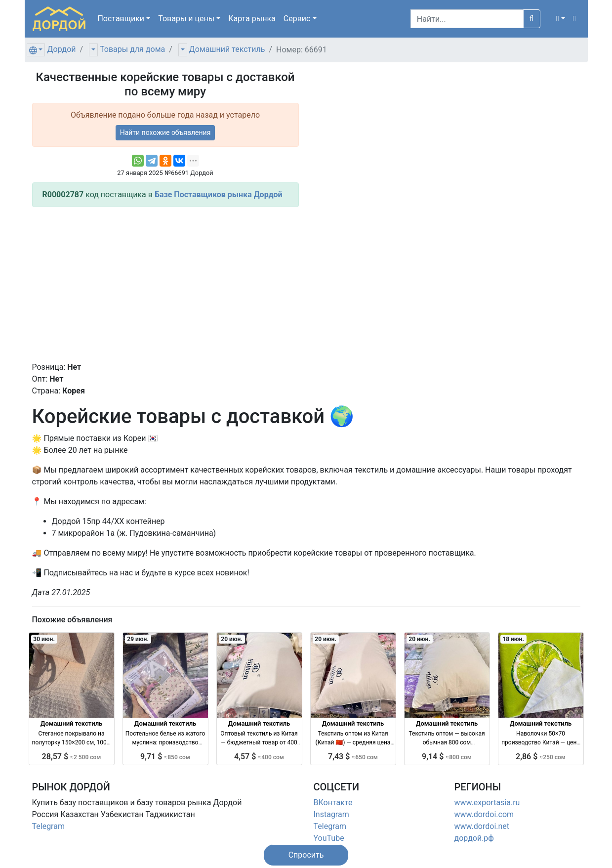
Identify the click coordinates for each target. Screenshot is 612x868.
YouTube (329, 838)
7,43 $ (353, 757)
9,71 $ (165, 757)
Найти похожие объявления (165, 132)
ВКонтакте (333, 803)
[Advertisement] (165, 284)
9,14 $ (447, 757)
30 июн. (44, 639)
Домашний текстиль (227, 49)
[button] (561, 19)
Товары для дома (132, 49)
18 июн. (513, 639)
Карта (252, 19)
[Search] (467, 19)
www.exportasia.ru (487, 803)
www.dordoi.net (482, 826)
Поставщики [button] (121, 19)
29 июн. (138, 639)
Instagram (331, 814)
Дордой (61, 49)
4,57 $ (259, 757)
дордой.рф (474, 838)
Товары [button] (186, 19)
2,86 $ (541, 757)
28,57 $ (72, 757)
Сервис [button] (297, 19)
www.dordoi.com (484, 814)
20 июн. (232, 639)
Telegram (48, 826)
